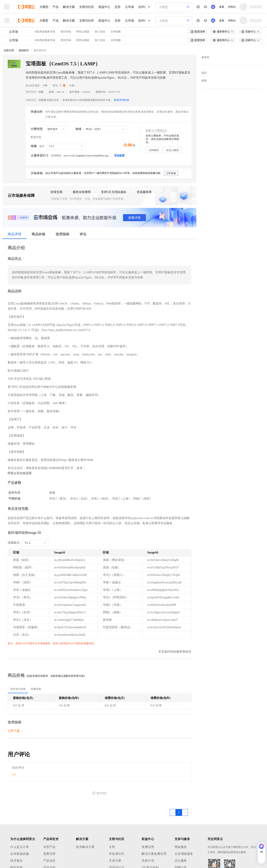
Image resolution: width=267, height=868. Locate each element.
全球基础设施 (20, 854)
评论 (83, 234)
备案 (222, 7)
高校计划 (148, 861)
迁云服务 (181, 861)
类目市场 (66, 32)
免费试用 (49, 854)
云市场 (129, 7)
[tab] (18, 689)
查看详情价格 (122, 100)
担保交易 (56, 192)
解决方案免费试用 (154, 854)
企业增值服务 (184, 854)
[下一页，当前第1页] (185, 812)
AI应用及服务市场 (45, 32)
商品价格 (39, 234)
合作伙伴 (144, 7)
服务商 (205, 57)
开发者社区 (117, 854)
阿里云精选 (83, 32)
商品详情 (15, 234)
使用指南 (62, 234)
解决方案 (69, 7)
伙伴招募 (116, 32)
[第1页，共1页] (179, 812)
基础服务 (181, 847)
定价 (118, 7)
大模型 (44, 7)
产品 (56, 7)
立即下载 (14, 731)
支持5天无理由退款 (114, 192)
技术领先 (16, 861)
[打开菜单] (7, 7)
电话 (204, 73)
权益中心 (104, 7)
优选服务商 (144, 192)
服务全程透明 (82, 192)
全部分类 (9, 50)
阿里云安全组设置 (20, 473)
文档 (112, 847)
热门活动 (100, 32)
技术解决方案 (85, 847)
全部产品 (49, 847)
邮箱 (204, 81)
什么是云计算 (20, 847)
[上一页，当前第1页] (173, 812)
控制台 (232, 7)
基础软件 (24, 50)
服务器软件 (40, 50)
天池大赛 (115, 861)
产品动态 (49, 861)
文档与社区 (87, 7)
